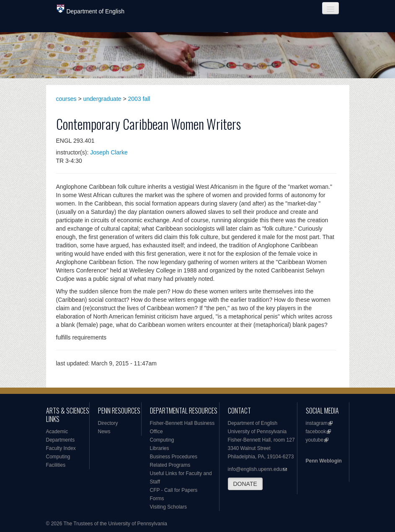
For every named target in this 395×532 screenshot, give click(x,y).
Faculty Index (61, 448)
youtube (315, 440)
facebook (316, 432)
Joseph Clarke (109, 152)
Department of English (91, 9)
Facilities (56, 465)
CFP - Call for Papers (174, 490)
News (104, 432)
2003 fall (139, 99)
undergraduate (102, 99)
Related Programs (170, 465)
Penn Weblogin (324, 461)
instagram (317, 423)
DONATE (245, 484)
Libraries (160, 448)
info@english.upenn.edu (255, 469)
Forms (157, 499)
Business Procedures (174, 457)
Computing (58, 457)
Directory (108, 423)
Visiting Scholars (169, 507)
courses (66, 99)
